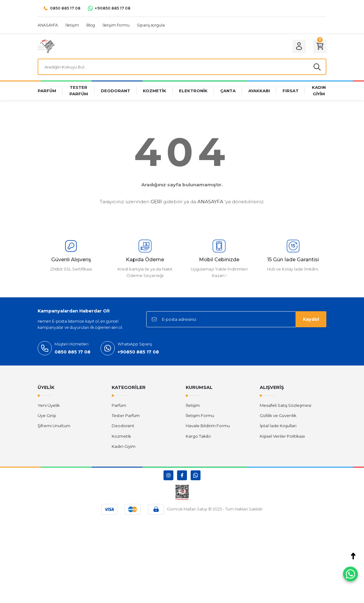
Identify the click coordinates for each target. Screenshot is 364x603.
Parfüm (119, 405)
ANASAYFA (210, 202)
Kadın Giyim (124, 447)
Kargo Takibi (198, 436)
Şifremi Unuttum (54, 426)
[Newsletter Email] (236, 320)
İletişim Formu (200, 416)
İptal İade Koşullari (278, 426)
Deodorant (123, 426)
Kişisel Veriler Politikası (282, 436)
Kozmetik (121, 436)
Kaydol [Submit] (311, 320)
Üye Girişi (47, 416)
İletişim (193, 405)
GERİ (156, 202)
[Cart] (320, 46)
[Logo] (46, 46)
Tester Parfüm (126, 416)
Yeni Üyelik (49, 405)
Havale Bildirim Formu (208, 426)
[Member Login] (299, 46)
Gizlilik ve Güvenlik (278, 416)
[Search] (182, 67)
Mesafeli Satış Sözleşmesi (285, 405)
